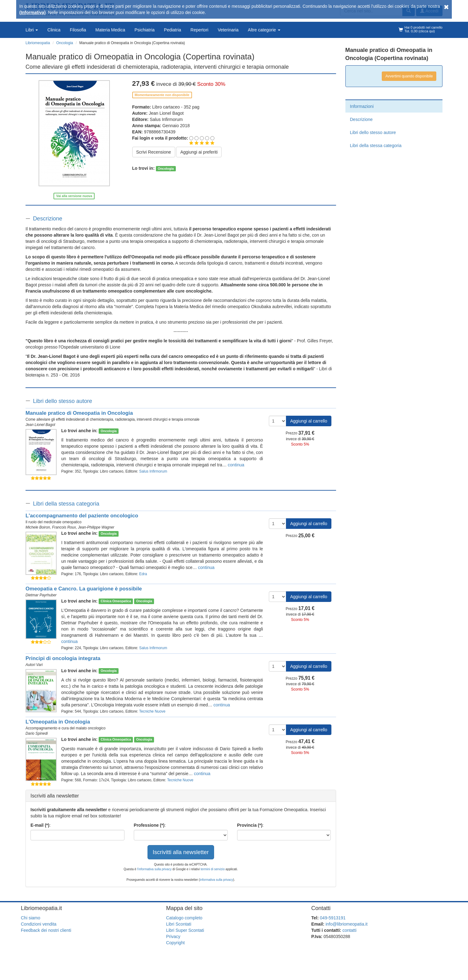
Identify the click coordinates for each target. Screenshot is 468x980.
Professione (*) (149, 825)
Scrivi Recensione (154, 152)
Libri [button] (32, 30)
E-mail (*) (40, 825)
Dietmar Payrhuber (41, 595)
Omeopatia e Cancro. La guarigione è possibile (84, 589)
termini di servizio (213, 869)
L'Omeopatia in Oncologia (58, 722)
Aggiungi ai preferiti (199, 152)
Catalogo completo (184, 918)
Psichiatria (145, 30)
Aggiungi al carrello (309, 421)
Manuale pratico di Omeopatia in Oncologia (79, 413)
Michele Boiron (38, 527)
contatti (349, 930)
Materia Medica (110, 30)
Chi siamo (30, 918)
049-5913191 (333, 918)
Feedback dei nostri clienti (46, 930)
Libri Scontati (179, 924)
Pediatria (173, 30)
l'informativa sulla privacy (154, 869)
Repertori (199, 30)
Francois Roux (64, 527)
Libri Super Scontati (185, 930)
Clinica (54, 30)
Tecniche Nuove (152, 711)
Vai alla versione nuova (74, 196)
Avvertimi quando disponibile (409, 76)
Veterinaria (228, 30)
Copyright (175, 943)
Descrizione (48, 219)
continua (236, 465)
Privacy (173, 936)
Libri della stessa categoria (66, 504)
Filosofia (78, 30)
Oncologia (166, 169)
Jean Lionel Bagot (166, 113)
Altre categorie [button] (264, 30)
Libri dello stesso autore (63, 401)
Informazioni (362, 106)
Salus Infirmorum (166, 119)
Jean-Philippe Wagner (96, 527)
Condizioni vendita (39, 924)
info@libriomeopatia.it (346, 924)
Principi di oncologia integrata (63, 658)
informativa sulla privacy (216, 880)
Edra (143, 574)
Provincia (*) (250, 825)
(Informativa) (33, 12)
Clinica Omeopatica (116, 601)
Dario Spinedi (37, 733)
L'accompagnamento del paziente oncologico (82, 516)
